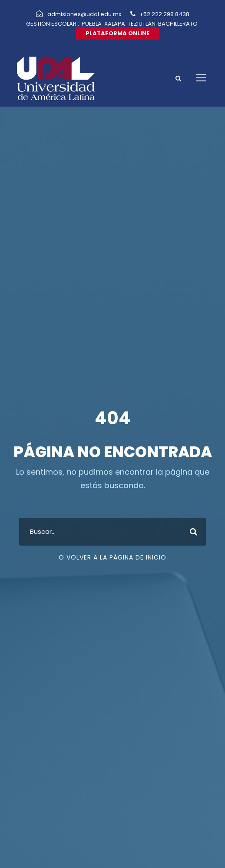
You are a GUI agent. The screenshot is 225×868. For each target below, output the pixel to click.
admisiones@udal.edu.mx (85, 14)
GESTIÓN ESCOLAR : (53, 24)
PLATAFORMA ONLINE (117, 33)
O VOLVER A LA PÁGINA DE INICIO (112, 557)
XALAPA (115, 24)
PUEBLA (92, 24)
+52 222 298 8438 (164, 14)
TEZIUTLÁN (142, 24)
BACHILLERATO (178, 24)
